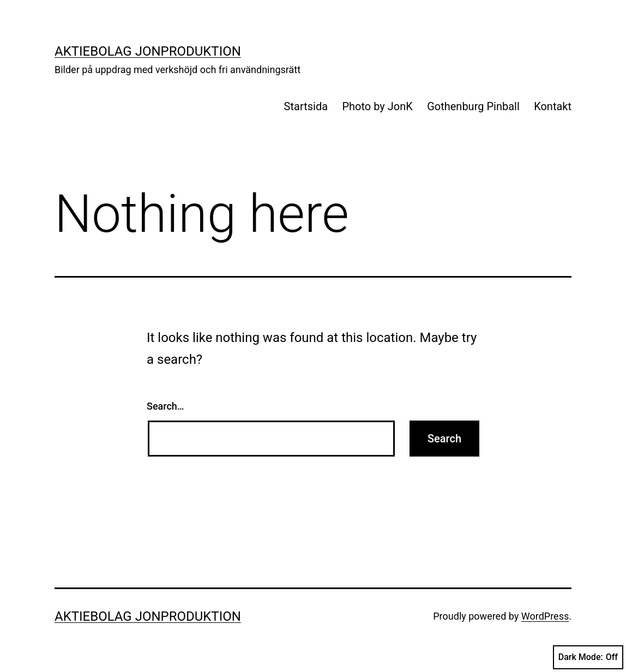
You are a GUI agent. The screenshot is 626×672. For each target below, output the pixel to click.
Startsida (306, 106)
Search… (165, 406)
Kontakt (553, 106)
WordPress (545, 616)
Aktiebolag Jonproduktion (148, 51)
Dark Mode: (588, 657)
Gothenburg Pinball (473, 106)
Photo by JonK (377, 106)
